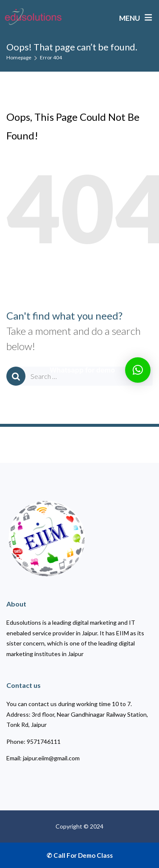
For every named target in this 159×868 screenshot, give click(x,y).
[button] (138, 370)
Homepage (19, 57)
